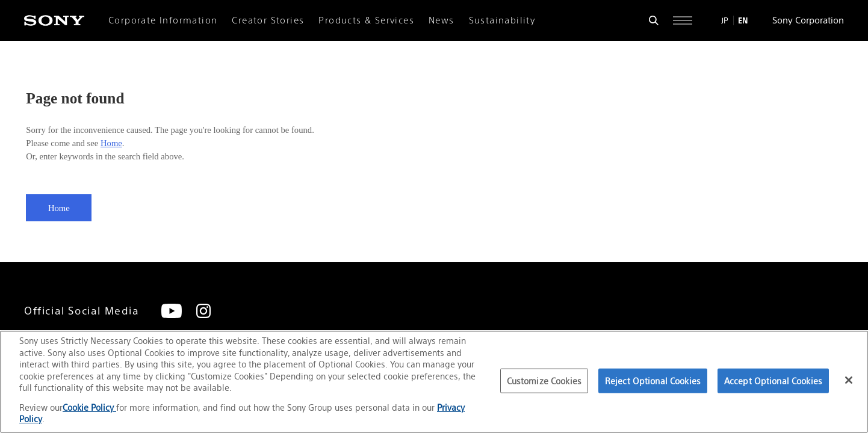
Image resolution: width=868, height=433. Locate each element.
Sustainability (502, 20)
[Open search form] (654, 20)
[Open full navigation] (683, 20)
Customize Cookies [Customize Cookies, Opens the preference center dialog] (544, 381)
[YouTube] (172, 311)
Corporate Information (163, 20)
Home (111, 143)
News (442, 20)
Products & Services (366, 20)
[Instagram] (203, 311)
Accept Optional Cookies (773, 381)
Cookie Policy (89, 407)
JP (725, 20)
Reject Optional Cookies (653, 381)
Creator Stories (268, 20)
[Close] (849, 380)
